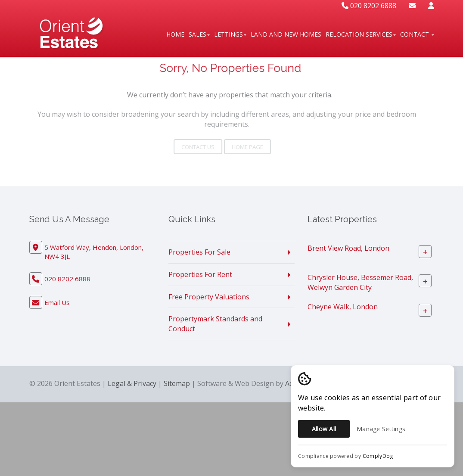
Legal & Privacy (132, 383)
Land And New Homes (286, 34)
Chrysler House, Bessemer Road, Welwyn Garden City (360, 282)
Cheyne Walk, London (343, 307)
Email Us (57, 302)
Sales (199, 34)
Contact (417, 34)
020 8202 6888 (369, 6)
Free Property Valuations (209, 297)
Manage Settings (381, 429)
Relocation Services (361, 34)
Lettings (230, 34)
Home (175, 34)
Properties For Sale (199, 252)
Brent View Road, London (348, 248)
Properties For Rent (200, 274)
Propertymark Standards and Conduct (215, 324)
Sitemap (177, 383)
